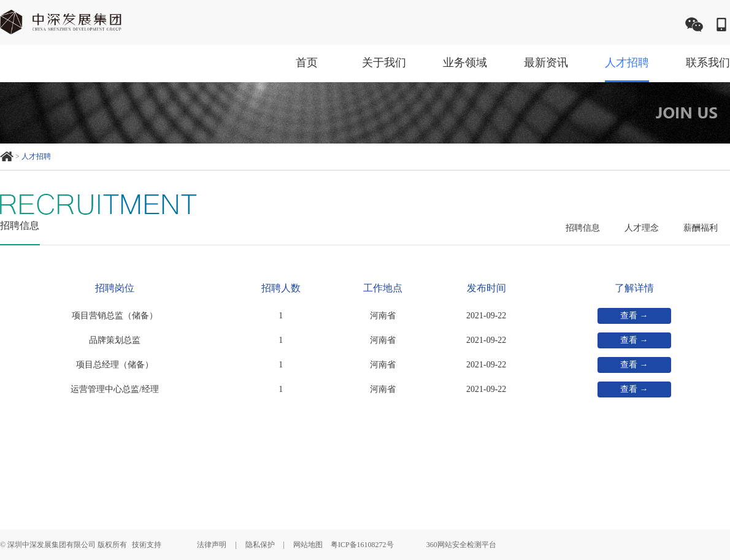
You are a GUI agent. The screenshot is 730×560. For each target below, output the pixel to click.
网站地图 (308, 545)
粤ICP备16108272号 (362, 545)
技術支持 (147, 545)
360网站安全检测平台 (461, 545)
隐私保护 (260, 545)
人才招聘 (36, 156)
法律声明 (212, 545)
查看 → (634, 316)
